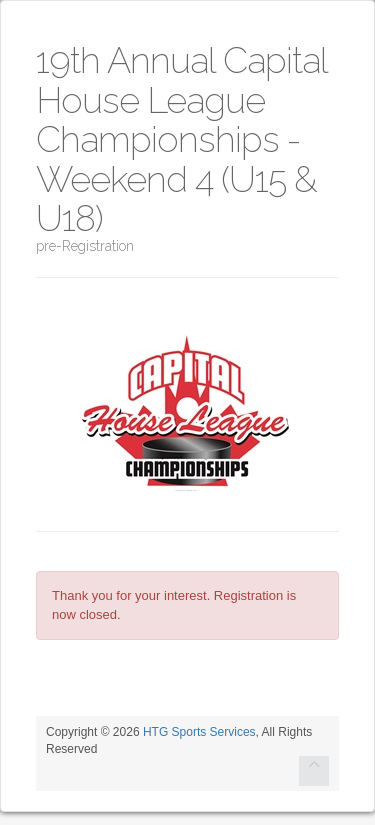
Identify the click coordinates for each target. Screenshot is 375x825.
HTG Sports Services (199, 732)
